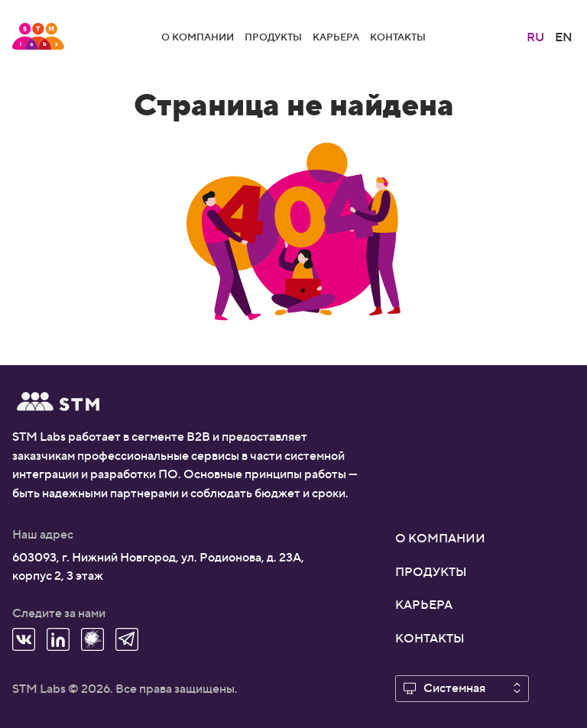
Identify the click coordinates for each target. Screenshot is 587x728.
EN (564, 36)
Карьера (336, 36)
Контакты (398, 36)
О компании (198, 36)
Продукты (273, 36)
